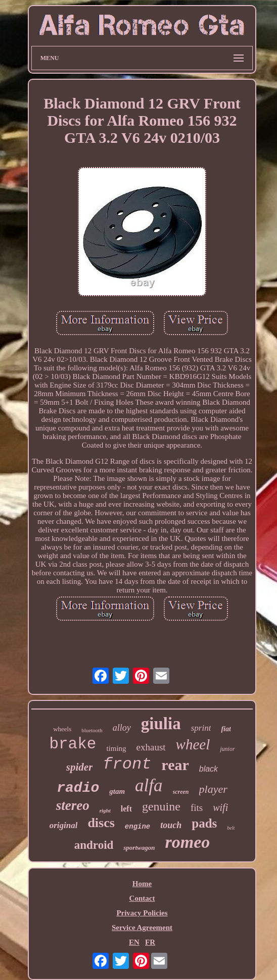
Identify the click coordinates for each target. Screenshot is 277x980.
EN (134, 942)
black (209, 769)
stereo (73, 805)
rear (175, 765)
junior (227, 749)
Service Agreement (142, 928)
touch (171, 825)
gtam (117, 791)
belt (231, 828)
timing (116, 748)
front (127, 764)
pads (204, 823)
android (94, 845)
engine (137, 827)
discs (101, 823)
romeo (187, 842)
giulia (161, 724)
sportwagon (139, 848)
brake (73, 744)
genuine (161, 806)
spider (80, 767)
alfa (149, 785)
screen (181, 792)
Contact (142, 898)
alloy (122, 728)
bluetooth (92, 730)
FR (150, 942)
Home (142, 884)
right (105, 810)
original (64, 825)
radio (78, 788)
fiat (226, 729)
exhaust (151, 747)
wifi (220, 807)
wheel (193, 744)
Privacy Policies (142, 913)
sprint (201, 728)
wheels (62, 729)
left (126, 809)
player (213, 789)
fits (197, 808)
